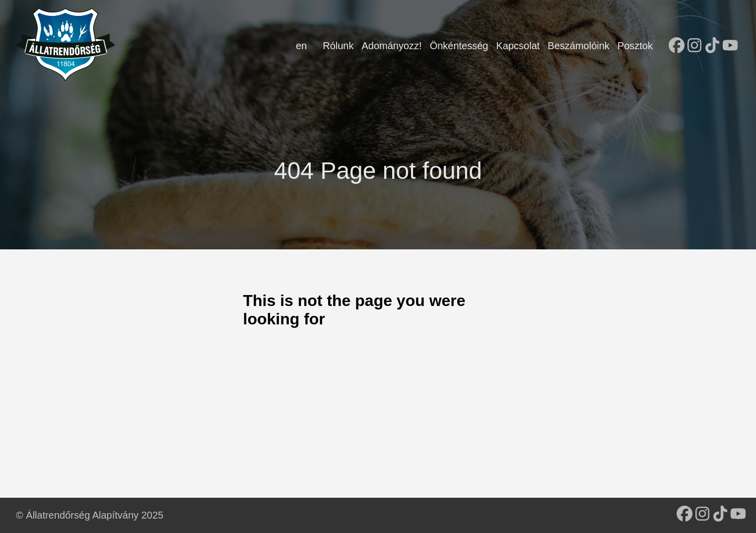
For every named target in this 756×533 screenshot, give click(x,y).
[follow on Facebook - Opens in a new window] (677, 46)
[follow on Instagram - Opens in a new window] (694, 46)
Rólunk (338, 46)
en (301, 46)
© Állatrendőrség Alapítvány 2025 (90, 515)
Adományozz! (391, 46)
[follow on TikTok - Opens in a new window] (712, 46)
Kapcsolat (518, 46)
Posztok (635, 46)
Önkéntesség (459, 46)
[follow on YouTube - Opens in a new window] (730, 46)
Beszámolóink (579, 46)
